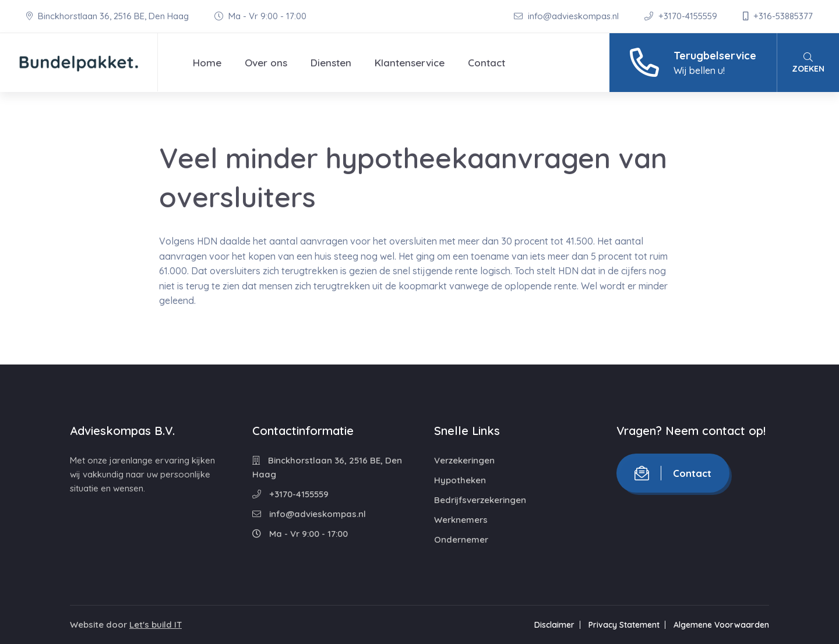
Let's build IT (156, 624)
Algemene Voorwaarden (721, 625)
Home (207, 63)
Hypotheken (460, 480)
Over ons (266, 63)
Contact (487, 63)
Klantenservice (410, 63)
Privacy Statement (624, 625)
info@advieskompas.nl (567, 16)
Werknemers (461, 520)
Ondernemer (461, 539)
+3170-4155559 (682, 16)
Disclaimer (554, 625)
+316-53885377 (778, 16)
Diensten (331, 63)
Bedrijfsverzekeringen (480, 500)
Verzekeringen (464, 460)
